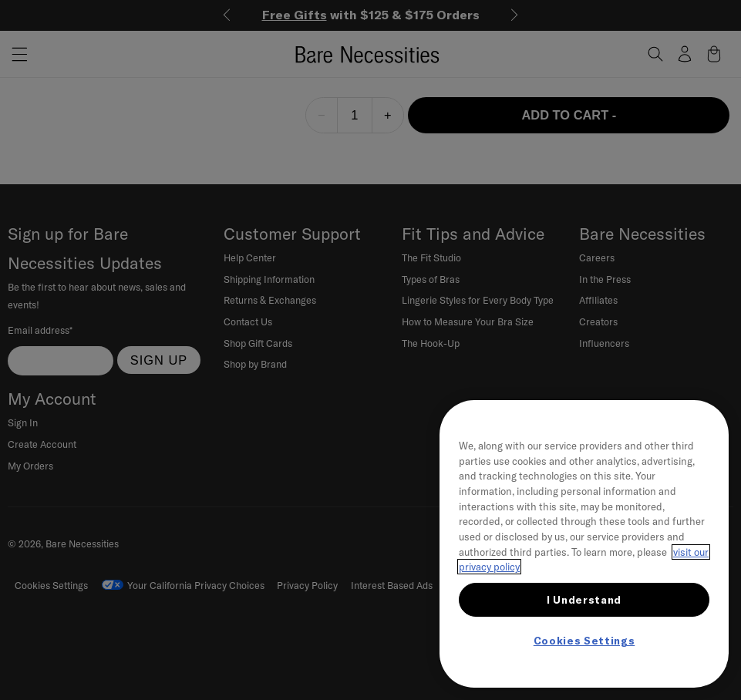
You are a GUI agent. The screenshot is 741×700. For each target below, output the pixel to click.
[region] (584, 544)
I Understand (584, 600)
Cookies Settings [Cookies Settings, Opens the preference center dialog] (584, 641)
